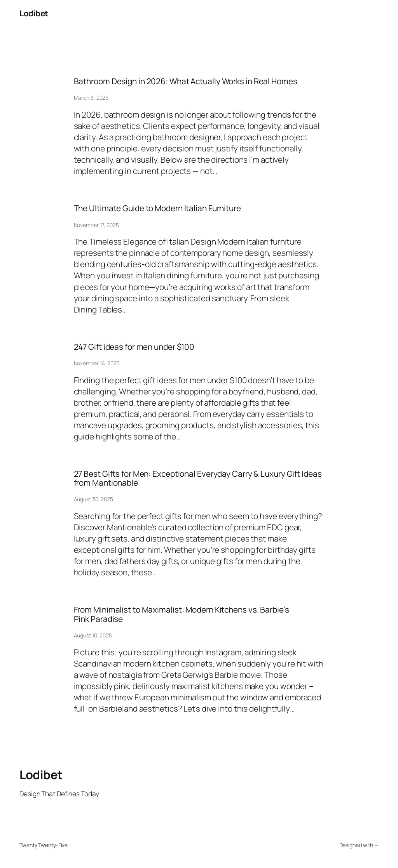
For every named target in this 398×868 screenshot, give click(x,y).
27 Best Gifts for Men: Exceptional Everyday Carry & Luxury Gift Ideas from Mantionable (198, 478)
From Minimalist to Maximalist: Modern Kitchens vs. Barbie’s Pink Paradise (182, 614)
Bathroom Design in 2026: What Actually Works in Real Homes (186, 81)
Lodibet (34, 13)
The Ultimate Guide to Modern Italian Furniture (157, 208)
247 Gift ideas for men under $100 (134, 347)
